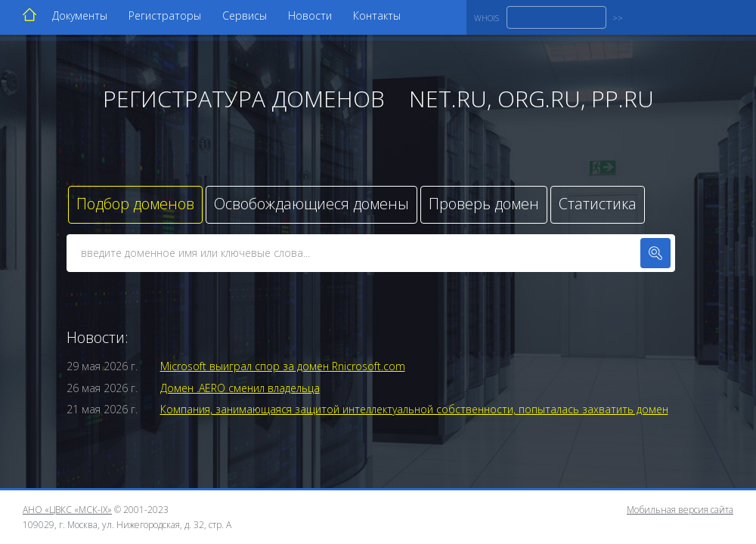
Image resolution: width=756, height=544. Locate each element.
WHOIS (486, 18)
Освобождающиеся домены (311, 204)
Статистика (598, 204)
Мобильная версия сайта (680, 510)
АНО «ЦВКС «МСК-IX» (67, 510)
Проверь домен (484, 204)
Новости (310, 15)
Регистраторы (165, 15)
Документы (80, 15)
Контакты (377, 15)
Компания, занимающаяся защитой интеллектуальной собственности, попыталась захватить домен (414, 409)
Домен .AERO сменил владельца (240, 388)
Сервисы (245, 15)
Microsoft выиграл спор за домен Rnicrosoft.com (283, 366)
